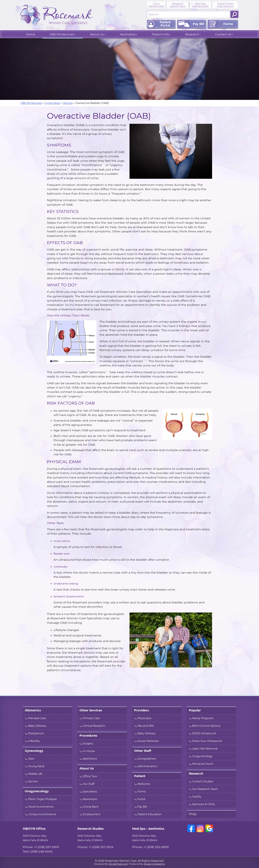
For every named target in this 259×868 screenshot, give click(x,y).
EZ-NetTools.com (118, 864)
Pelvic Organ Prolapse (42, 799)
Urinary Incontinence (42, 814)
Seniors (68, 103)
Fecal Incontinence (41, 807)
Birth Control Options (206, 726)
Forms (142, 792)
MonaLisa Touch (203, 764)
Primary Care (91, 718)
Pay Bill (142, 807)
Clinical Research (94, 726)
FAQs (193, 814)
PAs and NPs (146, 726)
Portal (141, 799)
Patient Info (160, 34)
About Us (97, 34)
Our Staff (89, 784)
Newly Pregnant (203, 718)
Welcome (144, 784)
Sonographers (147, 759)
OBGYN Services (62, 34)
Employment (92, 814)
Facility (197, 797)
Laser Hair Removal (205, 749)
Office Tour (90, 776)
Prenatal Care (37, 718)
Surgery (88, 744)
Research (192, 34)
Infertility (34, 741)
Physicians (144, 718)
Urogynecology (202, 756)
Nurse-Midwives (148, 741)
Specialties (90, 792)
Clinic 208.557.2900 (156, 5)
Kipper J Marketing (154, 864)
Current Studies (203, 782)
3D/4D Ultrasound (204, 733)
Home (31, 34)
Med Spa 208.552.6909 (200, 5)
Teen (31, 759)
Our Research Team (205, 789)
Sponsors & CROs (203, 804)
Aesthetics (128, 34)
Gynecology (52, 103)
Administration (147, 766)
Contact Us (223, 34)
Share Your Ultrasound (207, 741)
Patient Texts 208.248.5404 (225, 5)
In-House (89, 751)
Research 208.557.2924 (178, 5)
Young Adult (36, 766)
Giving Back (91, 807)
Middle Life (35, 774)
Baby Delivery (37, 726)
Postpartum (36, 733)
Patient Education (149, 814)
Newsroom (90, 799)
